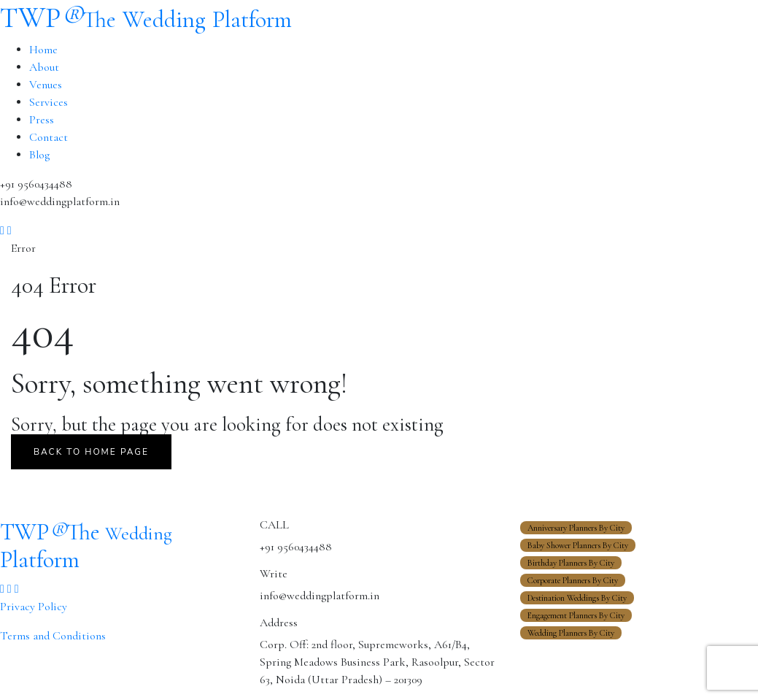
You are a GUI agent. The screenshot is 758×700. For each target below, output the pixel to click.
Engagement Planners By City (576, 615)
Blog (39, 155)
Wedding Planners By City (571, 633)
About (44, 67)
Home (43, 50)
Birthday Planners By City (571, 563)
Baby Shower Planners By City (578, 545)
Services (49, 102)
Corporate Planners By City (573, 580)
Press (42, 120)
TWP (146, 18)
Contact (49, 137)
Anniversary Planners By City (576, 528)
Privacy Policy (34, 607)
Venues (46, 85)
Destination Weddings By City (577, 598)
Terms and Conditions (53, 636)
